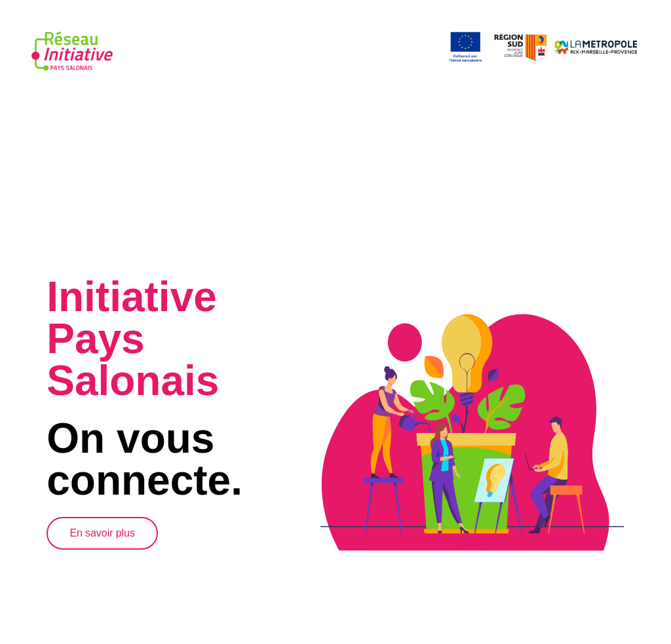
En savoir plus (102, 532)
